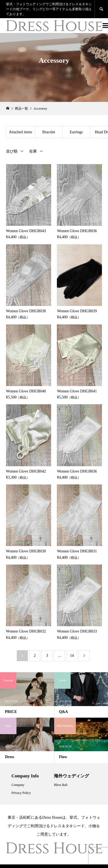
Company (18, 785)
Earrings (76, 132)
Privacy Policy (21, 793)
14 (72, 656)
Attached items (21, 132)
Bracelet (49, 132)
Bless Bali (61, 785)
